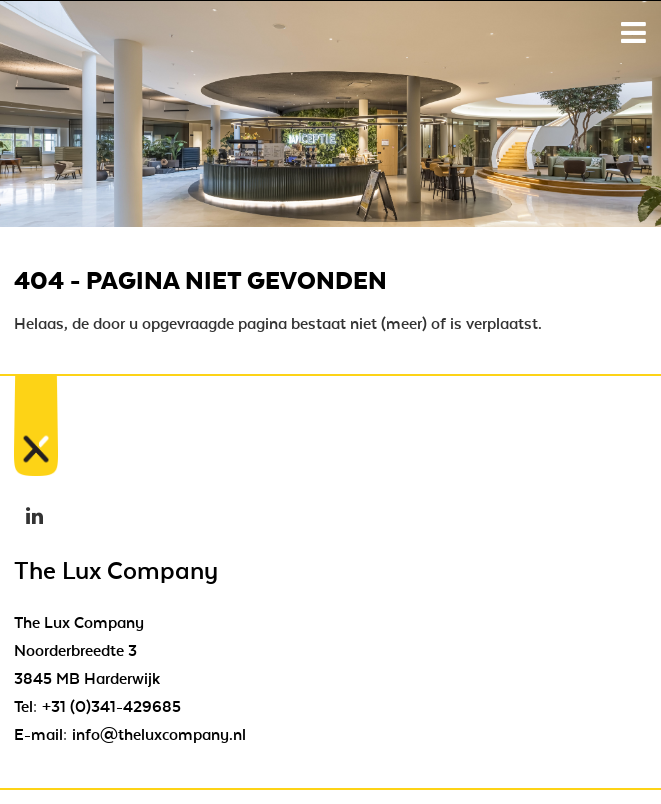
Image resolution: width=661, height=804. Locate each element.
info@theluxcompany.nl (159, 735)
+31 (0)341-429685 (111, 707)
